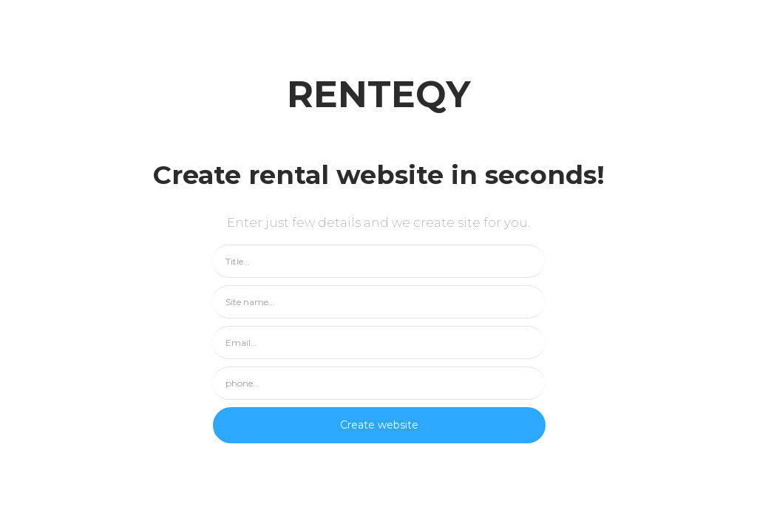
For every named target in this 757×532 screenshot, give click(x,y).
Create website (379, 425)
